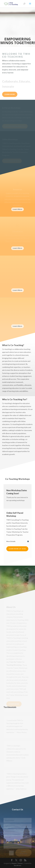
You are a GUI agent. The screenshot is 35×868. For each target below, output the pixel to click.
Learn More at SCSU (17, 549)
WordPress (18, 865)
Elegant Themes (17, 863)
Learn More (17, 209)
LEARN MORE (10, 94)
